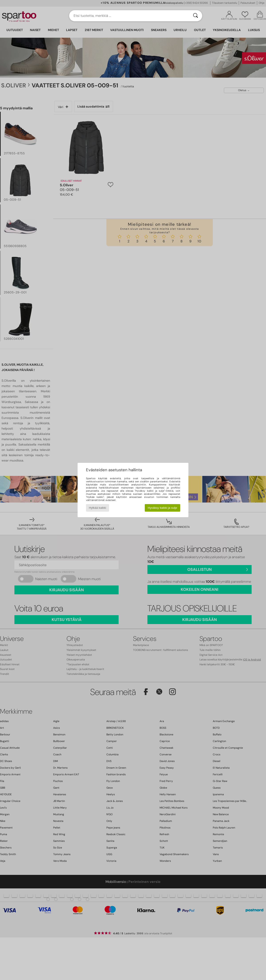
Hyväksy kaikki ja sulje (163, 508)
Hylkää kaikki (98, 508)
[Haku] (196, 16)
